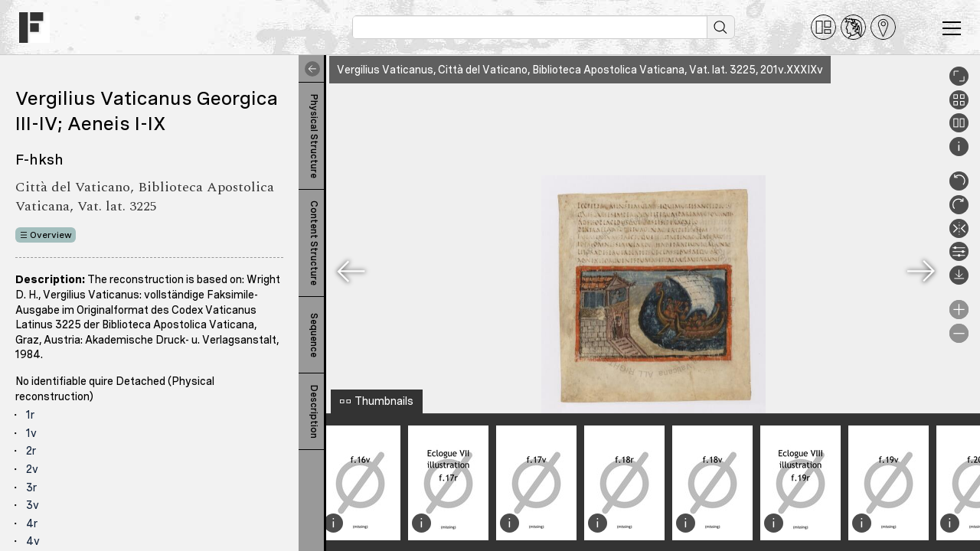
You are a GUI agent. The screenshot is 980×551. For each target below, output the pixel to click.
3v (33, 505)
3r (31, 487)
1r (30, 415)
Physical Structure (314, 136)
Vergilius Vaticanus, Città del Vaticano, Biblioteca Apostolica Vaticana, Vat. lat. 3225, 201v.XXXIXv (580, 70)
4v (33, 541)
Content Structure (314, 243)
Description (314, 412)
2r (31, 451)
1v (31, 433)
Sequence (314, 335)
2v (32, 469)
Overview (51, 235)
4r (32, 523)
